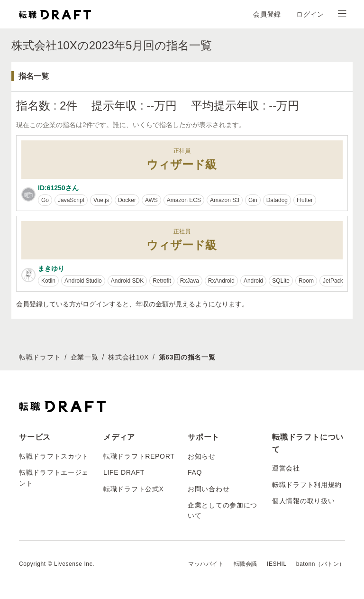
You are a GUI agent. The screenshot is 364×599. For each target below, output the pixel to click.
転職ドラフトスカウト (54, 456)
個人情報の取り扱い (303, 501)
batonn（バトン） (321, 564)
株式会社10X (128, 357)
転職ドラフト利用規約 (307, 485)
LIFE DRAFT (124, 472)
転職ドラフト (40, 357)
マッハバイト (206, 564)
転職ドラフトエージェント (54, 478)
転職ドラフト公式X (134, 489)
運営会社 (286, 468)
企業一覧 (85, 357)
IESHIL (277, 564)
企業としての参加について (223, 510)
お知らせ (202, 456)
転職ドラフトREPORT (139, 456)
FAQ (195, 472)
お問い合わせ (209, 489)
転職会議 (246, 564)
